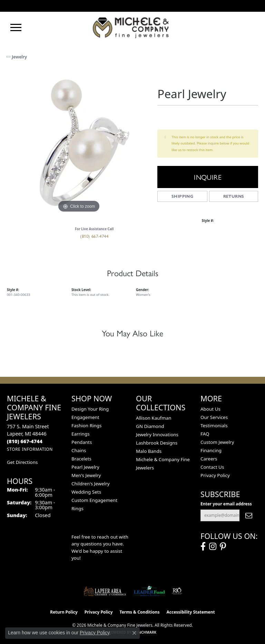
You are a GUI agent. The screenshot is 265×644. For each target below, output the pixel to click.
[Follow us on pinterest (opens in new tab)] (223, 547)
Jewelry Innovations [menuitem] (157, 435)
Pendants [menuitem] (82, 442)
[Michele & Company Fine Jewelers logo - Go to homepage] (132, 27)
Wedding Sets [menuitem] (86, 492)
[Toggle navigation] (16, 27)
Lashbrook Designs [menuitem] (157, 443)
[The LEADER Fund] (149, 591)
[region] (79, 142)
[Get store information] (30, 449)
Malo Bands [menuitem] (149, 451)
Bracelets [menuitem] (81, 459)
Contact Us (212, 467)
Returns (234, 196)
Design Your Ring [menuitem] (90, 409)
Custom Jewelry (217, 442)
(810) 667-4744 (94, 236)
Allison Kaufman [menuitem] (154, 418)
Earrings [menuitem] (81, 434)
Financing (211, 450)
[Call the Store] (25, 441)
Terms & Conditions (140, 612)
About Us (210, 409)
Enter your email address (226, 504)
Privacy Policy (215, 475)
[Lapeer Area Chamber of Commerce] (105, 591)
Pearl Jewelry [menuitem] (85, 467)
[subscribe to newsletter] (249, 515)
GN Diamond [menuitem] (150, 426)
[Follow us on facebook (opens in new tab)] (203, 547)
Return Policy (64, 612)
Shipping (182, 196)
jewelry (19, 57)
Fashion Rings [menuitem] (86, 426)
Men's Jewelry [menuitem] (86, 475)
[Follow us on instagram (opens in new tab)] (213, 547)
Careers (209, 459)
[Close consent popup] (134, 633)
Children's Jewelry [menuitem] (91, 484)
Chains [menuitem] (79, 450)
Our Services (214, 417)
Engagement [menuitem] (85, 417)
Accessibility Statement (190, 612)
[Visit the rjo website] (177, 591)
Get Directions (22, 462)
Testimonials (214, 426)
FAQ (205, 434)
